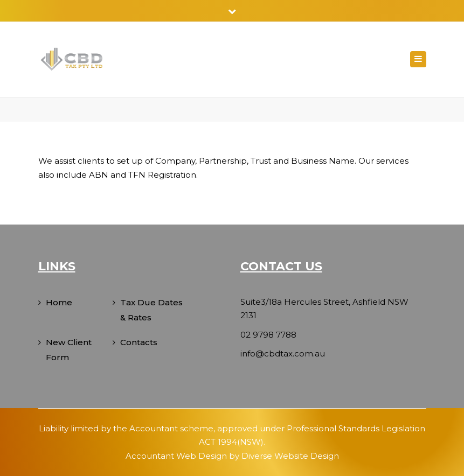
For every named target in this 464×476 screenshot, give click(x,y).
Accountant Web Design (176, 456)
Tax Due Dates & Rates (151, 310)
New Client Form (69, 350)
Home (59, 302)
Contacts (139, 342)
